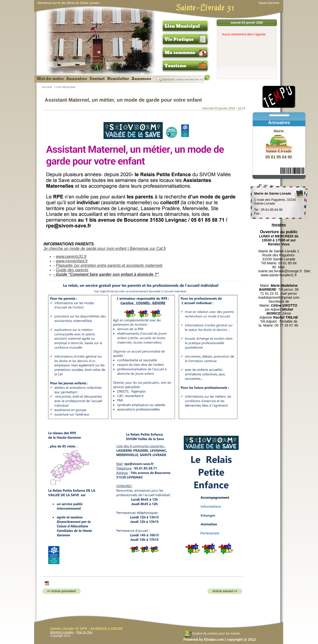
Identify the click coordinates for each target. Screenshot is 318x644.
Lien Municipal (182, 26)
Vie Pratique (179, 39)
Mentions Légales (62, 632)
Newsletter (118, 79)
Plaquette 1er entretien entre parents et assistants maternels (109, 265)
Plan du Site (84, 632)
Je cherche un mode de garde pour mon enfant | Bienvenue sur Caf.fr (105, 249)
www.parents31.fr (71, 256)
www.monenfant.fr (72, 261)
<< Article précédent (62, 591)
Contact (97, 79)
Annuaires (77, 79)
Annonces (141, 79)
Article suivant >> (225, 591)
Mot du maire (50, 79)
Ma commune (180, 53)
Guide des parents (72, 270)
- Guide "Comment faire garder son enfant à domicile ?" (106, 274)
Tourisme (175, 66)
